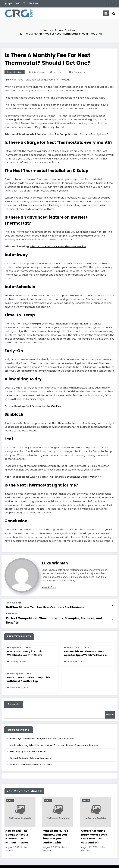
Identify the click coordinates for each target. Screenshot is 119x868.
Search (14, 699)
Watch (10, 794)
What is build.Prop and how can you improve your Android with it (56, 831)
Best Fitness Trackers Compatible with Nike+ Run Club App (29, 674)
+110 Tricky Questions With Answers (28, 745)
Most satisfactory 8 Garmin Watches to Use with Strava (25, 648)
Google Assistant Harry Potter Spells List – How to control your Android (95, 831)
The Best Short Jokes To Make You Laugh (31, 758)
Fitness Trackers (15, 72)
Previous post (14, 603)
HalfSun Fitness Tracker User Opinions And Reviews (41, 607)
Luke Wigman (39, 72)
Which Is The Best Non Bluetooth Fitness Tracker (58, 246)
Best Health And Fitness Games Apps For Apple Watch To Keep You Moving (86, 648)
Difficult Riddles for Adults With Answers (30, 752)
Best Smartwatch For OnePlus (43, 406)
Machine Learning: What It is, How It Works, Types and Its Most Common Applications (54, 739)
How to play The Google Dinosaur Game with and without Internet (17, 831)
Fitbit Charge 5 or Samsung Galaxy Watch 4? (75, 477)
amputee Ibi (16, 642)
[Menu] (104, 13)
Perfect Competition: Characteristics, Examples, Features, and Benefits (55, 617)
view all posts (49, 587)
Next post (11, 613)
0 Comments (79, 72)
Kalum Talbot (74, 642)
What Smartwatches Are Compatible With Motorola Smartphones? (69, 134)
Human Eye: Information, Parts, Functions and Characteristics (42, 732)
